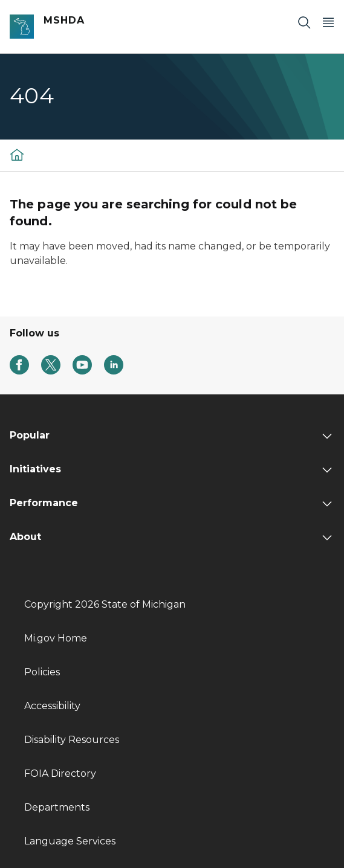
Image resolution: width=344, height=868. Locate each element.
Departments (57, 807)
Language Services (70, 841)
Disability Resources (72, 740)
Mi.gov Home (56, 638)
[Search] (304, 22)
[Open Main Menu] (328, 22)
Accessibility (52, 706)
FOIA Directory (60, 773)
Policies (42, 672)
